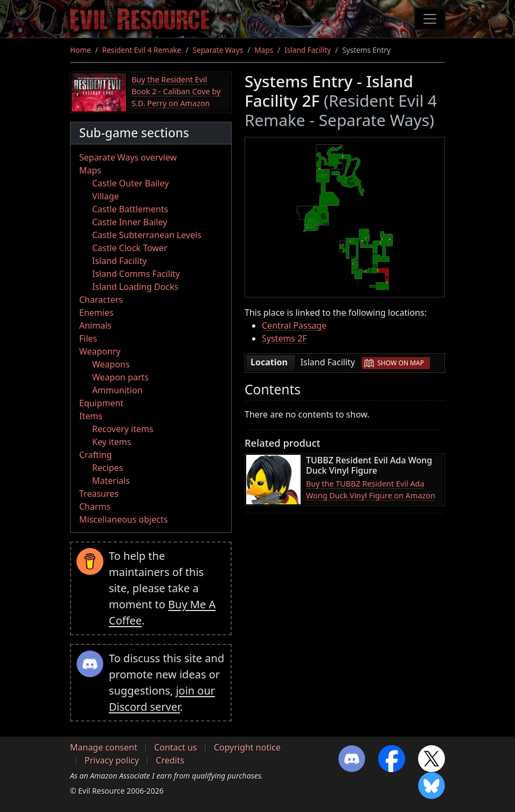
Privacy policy (112, 760)
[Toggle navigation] (430, 19)
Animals (95, 325)
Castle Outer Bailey (130, 183)
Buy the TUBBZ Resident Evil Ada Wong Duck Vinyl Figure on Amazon (371, 490)
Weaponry (100, 351)
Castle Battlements (130, 209)
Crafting (96, 455)
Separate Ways (218, 50)
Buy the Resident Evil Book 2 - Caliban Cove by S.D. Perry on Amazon (176, 91)
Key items (112, 442)
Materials (111, 481)
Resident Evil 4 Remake (142, 50)
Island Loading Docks (135, 287)
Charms (95, 506)
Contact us (176, 747)
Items (91, 416)
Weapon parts (120, 377)
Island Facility (308, 50)
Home (81, 50)
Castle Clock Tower (130, 248)
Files (88, 338)
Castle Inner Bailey (130, 222)
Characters (101, 300)
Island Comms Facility (136, 274)
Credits (170, 760)
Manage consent (104, 747)
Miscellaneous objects (123, 519)
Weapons (111, 364)
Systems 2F (284, 338)
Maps (264, 50)
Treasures (99, 494)
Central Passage (294, 325)
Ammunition (117, 390)
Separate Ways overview (128, 157)
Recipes (107, 468)
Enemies (96, 313)
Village (106, 196)
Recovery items (123, 429)
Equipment (101, 403)
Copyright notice (247, 747)
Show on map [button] (401, 363)
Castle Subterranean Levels (147, 235)
